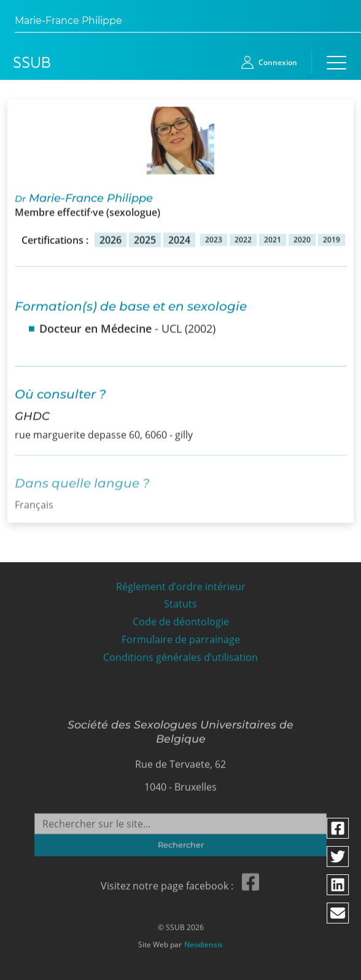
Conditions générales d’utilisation (180, 655)
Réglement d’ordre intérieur (181, 584)
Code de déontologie (181, 619)
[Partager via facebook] (338, 828)
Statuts (180, 601)
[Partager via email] (338, 913)
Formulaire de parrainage (181, 637)
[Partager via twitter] (338, 857)
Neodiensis (204, 941)
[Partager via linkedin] (338, 885)
